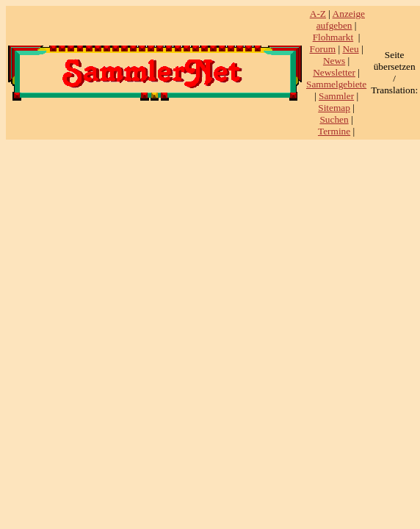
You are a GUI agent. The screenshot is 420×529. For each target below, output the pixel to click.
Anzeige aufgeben (341, 19)
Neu (350, 49)
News (334, 61)
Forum (323, 49)
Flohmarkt (333, 37)
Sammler (336, 96)
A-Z (318, 14)
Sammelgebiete (336, 84)
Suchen (334, 119)
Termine (334, 131)
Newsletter (334, 72)
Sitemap (334, 108)
